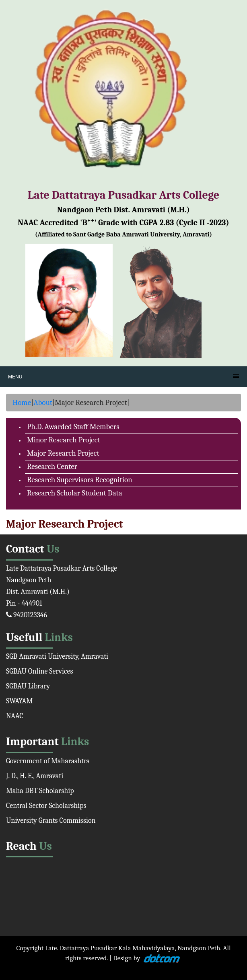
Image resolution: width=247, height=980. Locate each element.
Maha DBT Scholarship (40, 791)
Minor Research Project (64, 440)
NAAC (15, 716)
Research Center (52, 466)
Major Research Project (63, 453)
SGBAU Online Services (40, 671)
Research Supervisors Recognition (80, 480)
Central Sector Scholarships (46, 806)
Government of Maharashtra (48, 761)
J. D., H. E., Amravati (35, 776)
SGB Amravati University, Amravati (57, 656)
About (43, 403)
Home (22, 403)
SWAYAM (19, 701)
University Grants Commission (51, 821)
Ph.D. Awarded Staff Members (73, 427)
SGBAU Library (28, 686)
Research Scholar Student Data (75, 493)
